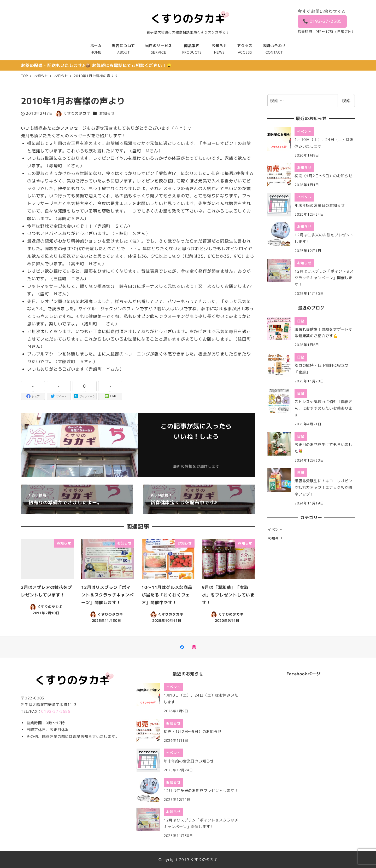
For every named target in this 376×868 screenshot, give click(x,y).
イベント (275, 530)
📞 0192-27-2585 (322, 21)
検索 (346, 101)
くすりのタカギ (204, 860)
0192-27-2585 (56, 711)
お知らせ (107, 113)
